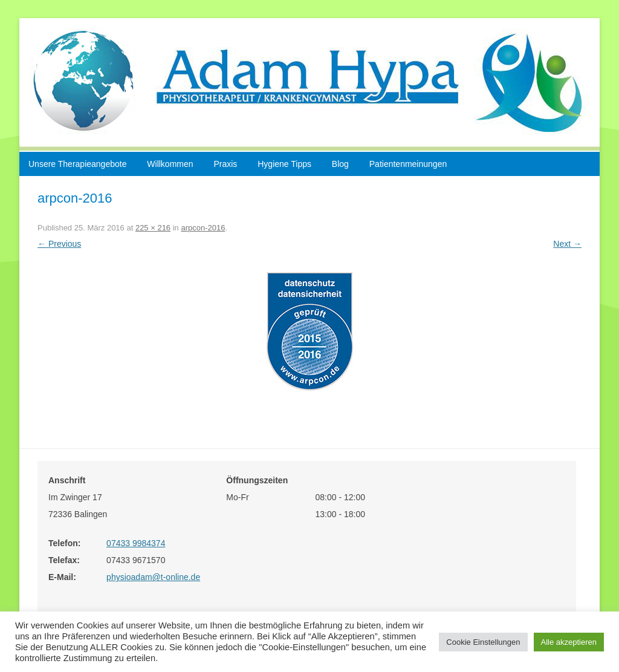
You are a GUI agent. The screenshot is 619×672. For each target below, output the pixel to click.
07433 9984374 (136, 543)
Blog (340, 164)
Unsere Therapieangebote (77, 164)
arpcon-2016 (203, 228)
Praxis (225, 164)
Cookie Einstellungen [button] (483, 642)
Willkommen (170, 164)
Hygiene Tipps (284, 164)
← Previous (59, 244)
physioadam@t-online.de (153, 577)
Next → (567, 244)
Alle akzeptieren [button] (569, 642)
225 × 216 (153, 228)
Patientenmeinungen (408, 164)
